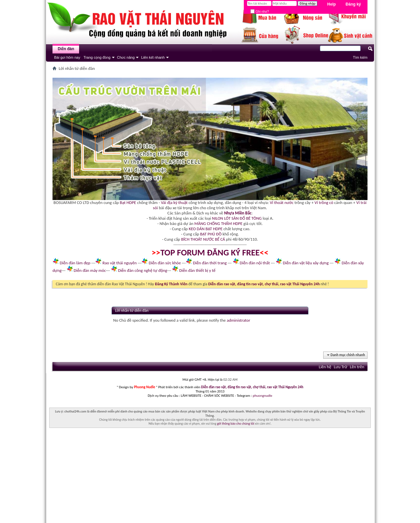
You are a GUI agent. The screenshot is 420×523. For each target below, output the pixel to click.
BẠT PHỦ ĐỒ (211, 234)
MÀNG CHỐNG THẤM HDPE (218, 223)
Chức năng (126, 57)
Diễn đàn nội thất (255, 263)
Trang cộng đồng (97, 57)
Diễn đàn (66, 49)
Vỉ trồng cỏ (324, 202)
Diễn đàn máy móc (90, 270)
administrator (239, 320)
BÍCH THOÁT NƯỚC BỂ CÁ (203, 239)
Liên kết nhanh (153, 57)
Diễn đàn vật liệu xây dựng (306, 263)
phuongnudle (262, 396)
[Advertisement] (210, 477)
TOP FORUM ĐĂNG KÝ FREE (210, 252)
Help (331, 4)
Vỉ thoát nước (282, 202)
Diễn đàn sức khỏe (165, 263)
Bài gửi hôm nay (67, 57)
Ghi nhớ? (260, 12)
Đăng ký (353, 4)
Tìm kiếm (360, 57)
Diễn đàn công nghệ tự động (143, 270)
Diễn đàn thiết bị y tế (197, 270)
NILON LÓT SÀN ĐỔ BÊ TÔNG (237, 218)
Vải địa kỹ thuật (174, 202)
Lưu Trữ (340, 367)
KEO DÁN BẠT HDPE (206, 229)
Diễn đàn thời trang (210, 263)
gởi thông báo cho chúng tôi (235, 423)
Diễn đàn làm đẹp (75, 263)
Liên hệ (325, 367)
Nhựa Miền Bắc (238, 213)
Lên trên (357, 367)
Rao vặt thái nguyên (119, 263)
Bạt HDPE (128, 202)
